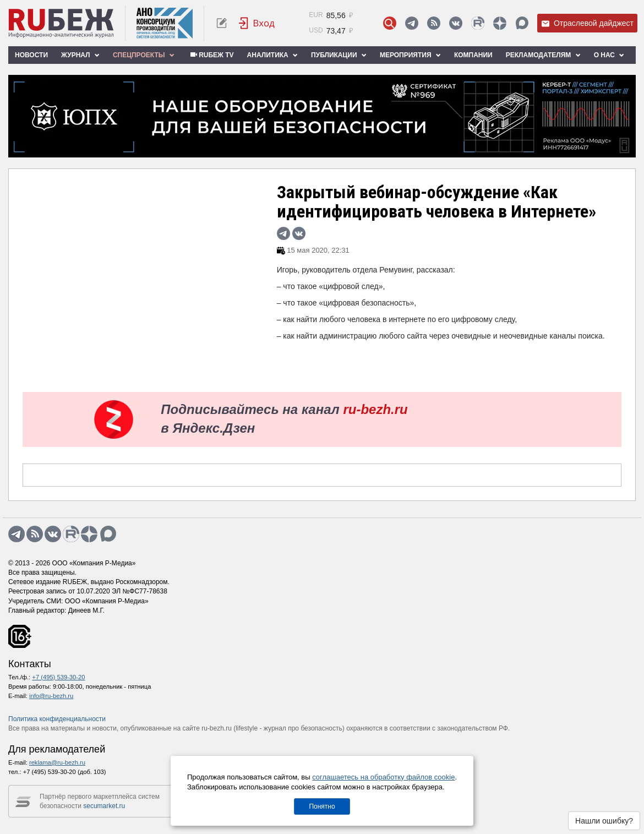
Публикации (339, 55)
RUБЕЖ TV (211, 55)
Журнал (80, 55)
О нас (609, 55)
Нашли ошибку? (604, 821)
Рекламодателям (543, 55)
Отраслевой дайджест (587, 23)
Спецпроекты (144, 55)
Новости (31, 55)
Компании (473, 55)
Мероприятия (410, 55)
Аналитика (272, 55)
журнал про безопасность (303, 728)
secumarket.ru (104, 806)
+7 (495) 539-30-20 (58, 677)
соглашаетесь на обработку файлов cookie (383, 777)
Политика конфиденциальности (57, 719)
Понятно (322, 806)
